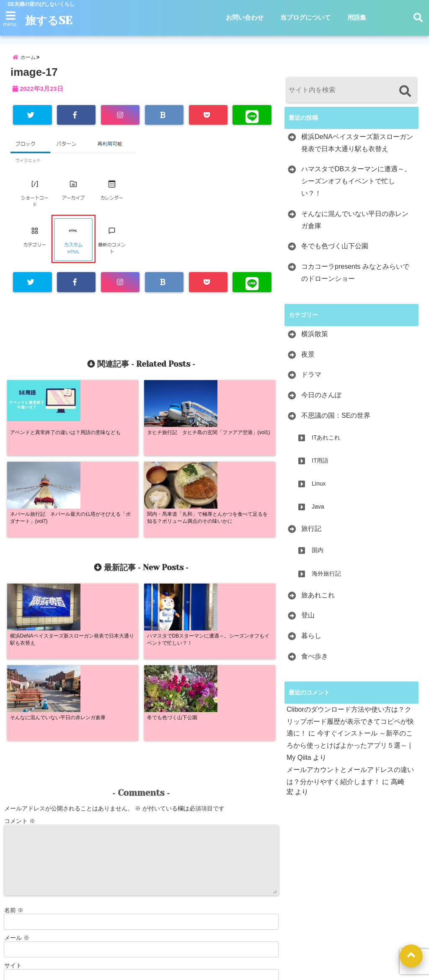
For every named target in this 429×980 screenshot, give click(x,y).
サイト (13, 811)
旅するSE (52, 21)
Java (318, 512)
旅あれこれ (318, 600)
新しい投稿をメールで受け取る (52, 859)
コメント (20, 666)
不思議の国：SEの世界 (336, 421)
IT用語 (320, 466)
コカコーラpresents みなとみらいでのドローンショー (355, 278)
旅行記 (311, 534)
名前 (14, 756)
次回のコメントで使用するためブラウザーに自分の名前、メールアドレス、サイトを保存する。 (130, 847)
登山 (308, 621)
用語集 (357, 17)
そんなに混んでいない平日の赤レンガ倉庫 (355, 225)
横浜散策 (315, 339)
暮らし (311, 641)
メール (17, 783)
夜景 (308, 359)
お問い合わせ (245, 17)
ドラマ (311, 380)
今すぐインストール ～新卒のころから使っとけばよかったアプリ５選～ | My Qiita (350, 751)
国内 (318, 556)
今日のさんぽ (321, 400)
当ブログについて (305, 17)
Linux (319, 489)
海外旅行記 (326, 579)
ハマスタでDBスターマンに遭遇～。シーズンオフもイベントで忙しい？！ (356, 186)
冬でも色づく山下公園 (335, 251)
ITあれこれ (326, 442)
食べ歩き (315, 661)
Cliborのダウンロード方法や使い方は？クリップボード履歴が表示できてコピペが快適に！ (350, 727)
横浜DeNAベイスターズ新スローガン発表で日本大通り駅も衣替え (357, 148)
